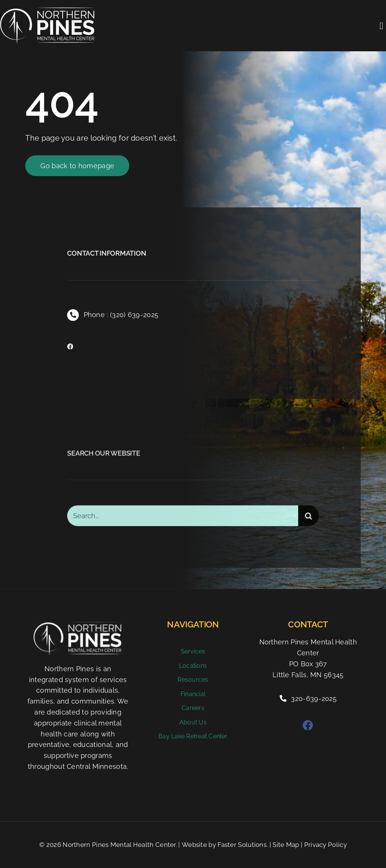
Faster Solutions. (243, 845)
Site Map (286, 845)
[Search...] (182, 520)
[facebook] (70, 347)
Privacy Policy (325, 845)
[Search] (309, 520)
